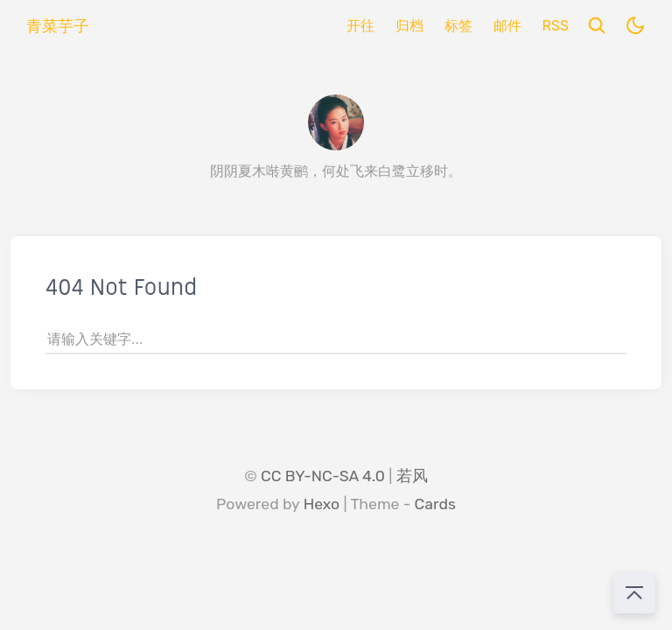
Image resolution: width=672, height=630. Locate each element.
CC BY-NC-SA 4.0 (323, 476)
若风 (412, 476)
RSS (556, 26)
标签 (458, 26)
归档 (409, 26)
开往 (360, 26)
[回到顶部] (634, 592)
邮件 (507, 26)
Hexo (322, 504)
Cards (435, 504)
